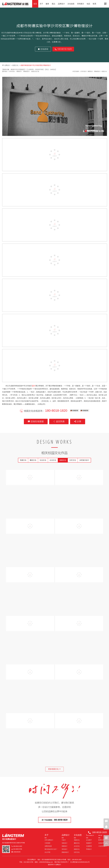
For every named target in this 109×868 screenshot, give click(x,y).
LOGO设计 (12, 71)
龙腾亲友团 (48, 846)
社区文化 (73, 460)
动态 (88, 4)
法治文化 (43, 460)
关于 (41, 4)
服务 (47, 4)
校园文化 (15, 65)
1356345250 (16, 852)
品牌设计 (61, 4)
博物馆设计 (26, 71)
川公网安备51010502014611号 (80, 862)
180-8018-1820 (63, 49)
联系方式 (101, 840)
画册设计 (65, 846)
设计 (34, 386)
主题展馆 (89, 846)
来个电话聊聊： (55, 820)
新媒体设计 (65, 852)
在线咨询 (43, 49)
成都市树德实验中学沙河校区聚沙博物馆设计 (36, 65)
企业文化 (53, 460)
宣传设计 (65, 849)
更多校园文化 (54, 769)
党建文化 (23, 460)
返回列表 (59, 422)
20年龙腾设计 (49, 840)
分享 (78, 422)
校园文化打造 (35, 71)
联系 (95, 4)
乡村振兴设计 (84, 460)
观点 (54, 4)
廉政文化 (33, 460)
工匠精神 (47, 843)
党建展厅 (89, 843)
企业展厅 (89, 840)
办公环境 (47, 852)
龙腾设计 (7, 65)
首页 (35, 4)
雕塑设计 (19, 71)
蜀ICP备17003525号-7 (61, 862)
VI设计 (64, 840)
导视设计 (89, 849)
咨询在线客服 (36, 422)
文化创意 (71, 4)
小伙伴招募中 (103, 846)
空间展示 (81, 4)
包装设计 (65, 843)
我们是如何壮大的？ (51, 849)
